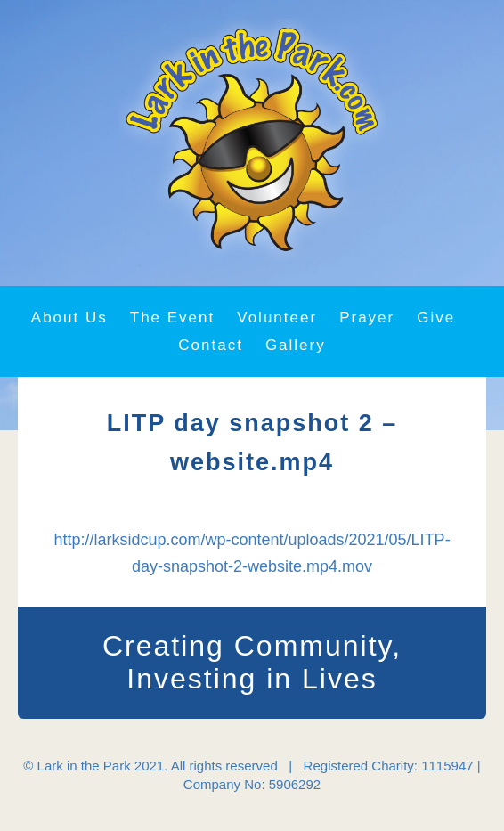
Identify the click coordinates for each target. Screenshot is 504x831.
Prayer (367, 318)
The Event (173, 318)
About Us (69, 318)
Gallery (296, 345)
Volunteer (277, 318)
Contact (211, 345)
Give (436, 318)
